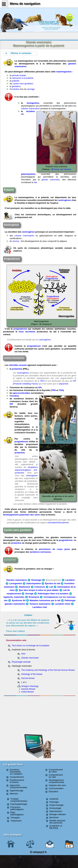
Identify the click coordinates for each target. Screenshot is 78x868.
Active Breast (27, 692)
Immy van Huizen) (61, 169)
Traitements (16, 821)
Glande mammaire (30, 658)
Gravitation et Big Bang (56, 827)
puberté (16, 81)
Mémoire (14, 794)
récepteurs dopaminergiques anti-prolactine (26, 470)
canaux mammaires (24, 236)
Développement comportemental (56, 781)
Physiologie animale (21, 662)
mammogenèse (64, 72)
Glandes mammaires (17, 580)
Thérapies (15, 818)
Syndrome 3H (19, 600)
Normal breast (28, 678)
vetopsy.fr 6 (38, 852)
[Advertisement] (21, 715)
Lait (51, 587)
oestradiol (52, 523)
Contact (71, 625)
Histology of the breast (32, 674)
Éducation (54, 791)
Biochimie (54, 817)
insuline (15, 396)
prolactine (17, 369)
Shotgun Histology (30, 686)
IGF (11, 404)
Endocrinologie (56, 805)
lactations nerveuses (40, 552)
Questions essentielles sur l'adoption (16, 772)
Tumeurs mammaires (40, 604)
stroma (16, 241)
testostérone (63, 523)
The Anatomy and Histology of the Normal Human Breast (48, 670)
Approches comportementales (19, 786)
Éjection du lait (53, 583)
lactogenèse (33, 103)
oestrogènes (65, 200)
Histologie (36, 580)
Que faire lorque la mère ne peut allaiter (39, 590)
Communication (56, 788)
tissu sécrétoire (27, 332)
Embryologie (55, 808)
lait (35, 182)
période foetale (19, 75)
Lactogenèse (16, 583)
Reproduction (56, 811)
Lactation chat (40, 607)
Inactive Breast (28, 689)
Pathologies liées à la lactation (53, 594)
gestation (16, 86)
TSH (61, 390)
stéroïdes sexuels (18, 365)
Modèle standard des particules (57, 822)
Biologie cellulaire (58, 814)
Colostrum (40, 587)
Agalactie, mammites (14, 597)
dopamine (64, 384)
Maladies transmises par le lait (45, 600)
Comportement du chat (56, 776)
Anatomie (54, 799)
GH (40, 387)
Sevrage (29, 594)
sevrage (31, 89)
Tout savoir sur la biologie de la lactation (31, 645)
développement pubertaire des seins (21, 515)
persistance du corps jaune (54, 549)
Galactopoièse (34, 583)
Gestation (10, 560)
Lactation (70, 580)
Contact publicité (32, 741)
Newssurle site (69, 17)
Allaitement (24, 587)
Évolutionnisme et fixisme (17, 781)
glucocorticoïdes (22, 393)
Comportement (17, 777)
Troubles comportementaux (19, 800)
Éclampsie (34, 597)
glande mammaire (51, 180)
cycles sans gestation (23, 84)
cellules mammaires (30, 109)
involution (15, 89)
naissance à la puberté (23, 78)
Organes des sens (57, 785)
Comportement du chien (56, 771)
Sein (23, 654)
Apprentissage (17, 791)
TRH (42, 381)
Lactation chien (63, 604)
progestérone (20, 329)
